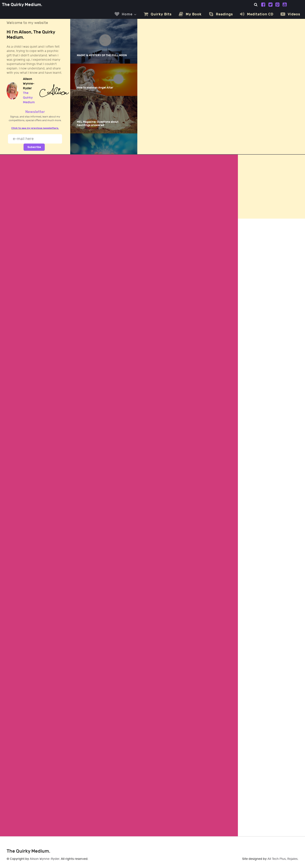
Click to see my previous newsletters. (35, 128)
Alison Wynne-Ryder (45, 859)
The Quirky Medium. (22, 5)
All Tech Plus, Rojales (283, 859)
